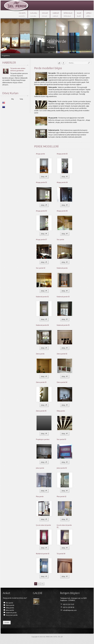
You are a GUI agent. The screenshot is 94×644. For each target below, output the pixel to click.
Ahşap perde (40, 154)
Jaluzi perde (40, 468)
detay (44, 176)
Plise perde (40, 497)
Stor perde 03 (61, 439)
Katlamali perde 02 (42, 297)
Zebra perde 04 (62, 382)
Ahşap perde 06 (62, 211)
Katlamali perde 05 (63, 325)
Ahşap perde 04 (62, 182)
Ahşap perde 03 (41, 182)
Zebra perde (40, 354)
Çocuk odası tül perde (43, 525)
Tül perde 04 (61, 554)
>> (42, 584)
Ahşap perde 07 (41, 240)
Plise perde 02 (62, 497)
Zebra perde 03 (41, 382)
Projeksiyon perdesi (43, 439)
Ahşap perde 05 (41, 211)
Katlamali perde (62, 268)
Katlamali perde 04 (42, 325)
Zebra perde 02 (62, 354)
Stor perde (60, 240)
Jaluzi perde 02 (62, 468)
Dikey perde (61, 411)
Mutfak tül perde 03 (43, 554)
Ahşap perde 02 (62, 154)
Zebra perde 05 (41, 411)
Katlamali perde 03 (63, 297)
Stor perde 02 (41, 268)
